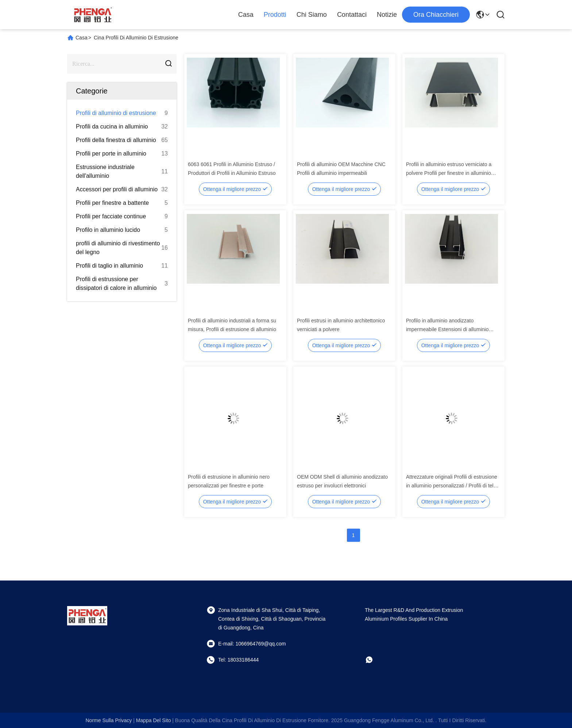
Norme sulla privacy (109, 720)
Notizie (387, 15)
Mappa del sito (154, 720)
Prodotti (275, 15)
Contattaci (352, 15)
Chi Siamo (312, 15)
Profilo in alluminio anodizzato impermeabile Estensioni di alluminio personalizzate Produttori (447, 329)
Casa (246, 15)
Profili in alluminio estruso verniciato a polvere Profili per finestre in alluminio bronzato (449, 173)
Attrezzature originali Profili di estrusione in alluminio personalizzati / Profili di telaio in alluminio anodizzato (453, 486)
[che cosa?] (374, 660)
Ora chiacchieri (436, 15)
